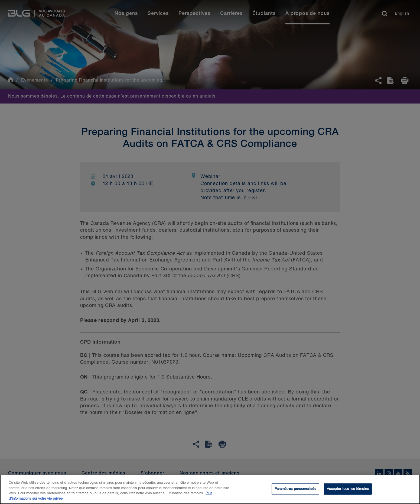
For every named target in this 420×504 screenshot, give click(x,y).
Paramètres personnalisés (295, 490)
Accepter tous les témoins (348, 490)
